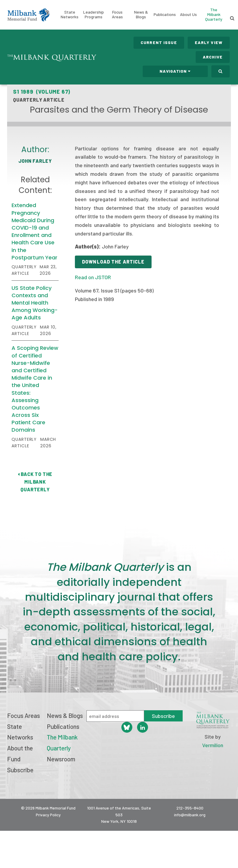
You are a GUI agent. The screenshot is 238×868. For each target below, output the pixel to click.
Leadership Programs (94, 14)
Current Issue (159, 42)
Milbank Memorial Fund (28, 15)
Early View (209, 42)
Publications (165, 14)
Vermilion (213, 745)
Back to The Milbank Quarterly (35, 482)
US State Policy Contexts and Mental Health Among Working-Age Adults (35, 303)
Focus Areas (117, 14)
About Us (188, 14)
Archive (213, 57)
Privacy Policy (48, 815)
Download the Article (113, 262)
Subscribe (20, 770)
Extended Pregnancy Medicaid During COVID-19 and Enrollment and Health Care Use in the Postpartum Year (34, 231)
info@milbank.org (190, 815)
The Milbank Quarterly (214, 14)
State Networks (70, 14)
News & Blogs (141, 14)
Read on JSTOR (93, 277)
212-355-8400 (190, 808)
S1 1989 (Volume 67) (42, 92)
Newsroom (61, 759)
